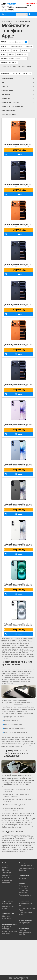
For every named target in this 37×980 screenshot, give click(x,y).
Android (11, 54)
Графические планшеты (7, 881)
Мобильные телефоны (23, 887)
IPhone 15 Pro (6, 50)
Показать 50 (16, 73)
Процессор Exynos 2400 (9, 62)
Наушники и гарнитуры (7, 928)
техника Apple (18, 704)
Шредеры (23, 878)
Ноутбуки (6, 867)
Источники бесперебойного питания (25, 933)
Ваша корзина (31, 3)
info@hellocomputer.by (21, 8)
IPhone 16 (4, 47)
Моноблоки (7, 870)
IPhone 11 (25, 50)
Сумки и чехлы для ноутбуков (10, 932)
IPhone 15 (29, 47)
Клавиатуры (7, 904)
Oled (25, 58)
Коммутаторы (24, 923)
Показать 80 (27, 73)
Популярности (21, 66)
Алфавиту (29, 66)
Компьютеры (7, 875)
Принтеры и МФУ (25, 865)
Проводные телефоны (23, 892)
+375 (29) (8, 8)
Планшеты (6, 878)
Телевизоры (7, 873)
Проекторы (7, 919)
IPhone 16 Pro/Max (17, 47)
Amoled (4, 54)
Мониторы (6, 916)
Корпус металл (22, 54)
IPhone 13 (16, 50)
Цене (14, 66)
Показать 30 (5, 73)
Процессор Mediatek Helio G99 (11, 58)
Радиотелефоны (25, 895)
